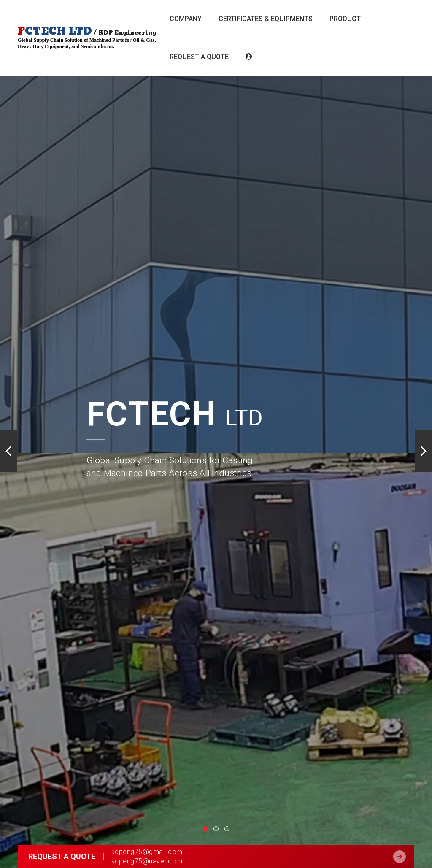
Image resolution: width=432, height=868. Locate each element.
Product (345, 19)
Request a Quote (199, 57)
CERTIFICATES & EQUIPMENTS (266, 19)
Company (186, 19)
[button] (9, 453)
